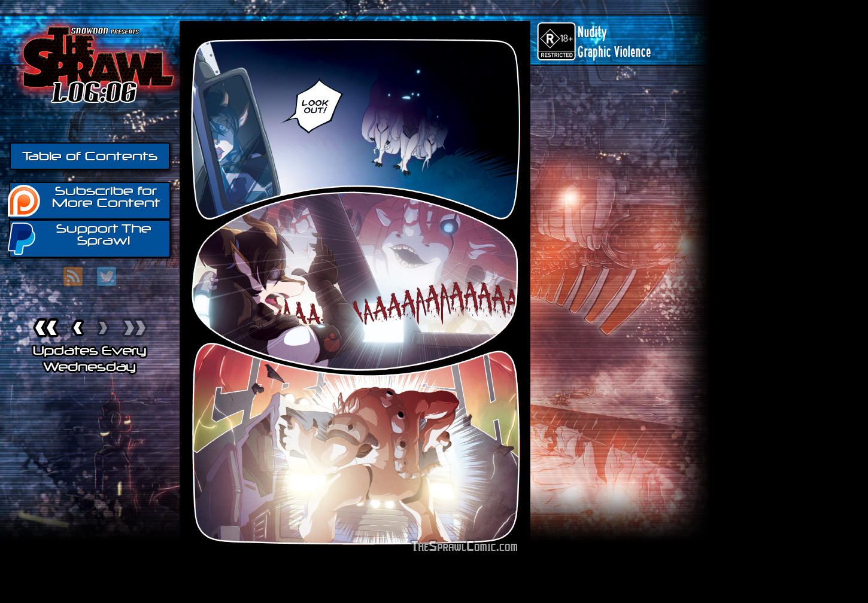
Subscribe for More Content (85, 200)
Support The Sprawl (80, 238)
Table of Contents (90, 156)
